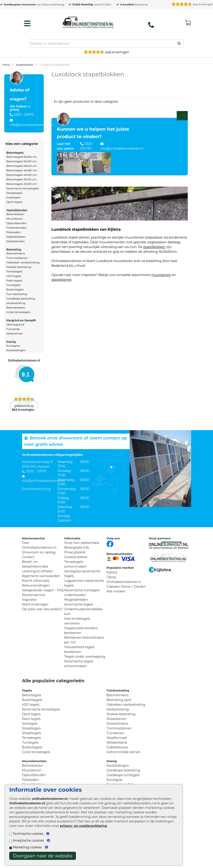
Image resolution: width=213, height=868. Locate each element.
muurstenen (161, 275)
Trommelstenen (17, 258)
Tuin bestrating (17, 294)
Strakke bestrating (19, 267)
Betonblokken (16, 308)
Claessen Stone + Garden (126, 587)
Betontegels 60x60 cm (22, 157)
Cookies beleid (76, 557)
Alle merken (116, 591)
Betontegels (15, 153)
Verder (182, 116)
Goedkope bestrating (21, 298)
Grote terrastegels (18, 312)
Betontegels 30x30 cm (22, 179)
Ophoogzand (15, 324)
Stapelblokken (25, 65)
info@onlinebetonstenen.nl (31, 125)
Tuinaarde (13, 329)
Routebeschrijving (37, 489)
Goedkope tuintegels (123, 775)
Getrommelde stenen (124, 752)
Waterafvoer (15, 333)
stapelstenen (62, 280)
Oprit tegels (14, 202)
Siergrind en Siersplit (21, 320)
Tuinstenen (116, 733)
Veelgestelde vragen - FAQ (43, 590)
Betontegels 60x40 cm (22, 166)
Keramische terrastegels (23, 188)
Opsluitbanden (17, 210)
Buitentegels (15, 289)
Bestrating (14, 249)
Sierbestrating (16, 303)
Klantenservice (34, 595)
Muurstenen (15, 219)
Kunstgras (13, 346)
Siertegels (30, 724)
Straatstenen (117, 719)
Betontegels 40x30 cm (22, 175)
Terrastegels (14, 271)
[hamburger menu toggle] (27, 23)
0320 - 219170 (24, 115)
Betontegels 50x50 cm (22, 161)
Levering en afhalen (38, 571)
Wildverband (117, 743)
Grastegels (13, 197)
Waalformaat (117, 738)
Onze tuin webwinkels (82, 543)
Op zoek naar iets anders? (42, 609)
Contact (28, 557)
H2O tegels (14, 276)
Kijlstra (46, 4)
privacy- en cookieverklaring (83, 826)
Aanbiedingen (16, 350)
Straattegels (32, 733)
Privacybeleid (75, 552)
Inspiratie (29, 600)
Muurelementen (34, 761)
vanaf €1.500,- (92, 4)
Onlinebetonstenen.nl (124, 582)
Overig (11, 342)
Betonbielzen (15, 214)
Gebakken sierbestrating (23, 262)
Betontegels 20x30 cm (22, 184)
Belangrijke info (77, 548)
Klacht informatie (36, 581)
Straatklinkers (117, 724)
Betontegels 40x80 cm (22, 170)
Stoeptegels (14, 193)
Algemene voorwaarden (41, 576)
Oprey (111, 577)
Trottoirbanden (17, 228)
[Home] (88, 22)
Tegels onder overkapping (85, 657)
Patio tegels (14, 280)
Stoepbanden (16, 241)
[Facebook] (110, 544)
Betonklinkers (16, 253)
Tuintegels (13, 285)
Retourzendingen (36, 585)
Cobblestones (117, 747)
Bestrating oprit (119, 700)
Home (6, 65)
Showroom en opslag (39, 552)
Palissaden (14, 232)
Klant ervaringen (35, 604)
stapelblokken (154, 247)
